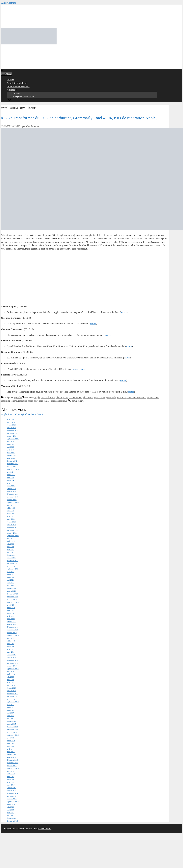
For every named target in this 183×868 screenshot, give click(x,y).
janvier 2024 (11, 491)
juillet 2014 (11, 804)
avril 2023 (11, 516)
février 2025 (11, 455)
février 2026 (11, 425)
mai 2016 (10, 746)
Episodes (18, 397)
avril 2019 (11, 649)
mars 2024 (11, 486)
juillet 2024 (11, 475)
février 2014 (11, 818)
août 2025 (11, 441)
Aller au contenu (9, 3)
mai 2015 (10, 779)
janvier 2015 (11, 790)
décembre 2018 (13, 660)
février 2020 (11, 622)
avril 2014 (11, 813)
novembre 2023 (13, 497)
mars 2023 (11, 519)
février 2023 (11, 522)
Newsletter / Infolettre (17, 83)
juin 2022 (10, 544)
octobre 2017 (12, 699)
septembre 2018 (13, 669)
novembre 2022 (13, 530)
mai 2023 (10, 513)
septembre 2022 (13, 536)
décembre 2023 (13, 494)
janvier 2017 (11, 724)
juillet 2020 (11, 608)
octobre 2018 (12, 666)
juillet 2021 (11, 574)
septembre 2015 (13, 768)
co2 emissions (75, 397)
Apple (37, 397)
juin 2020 (10, 610)
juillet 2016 (11, 741)
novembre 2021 (13, 563)
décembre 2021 (13, 561)
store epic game (41, 401)
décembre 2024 (13, 461)
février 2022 (11, 555)
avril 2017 (11, 716)
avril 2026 (11, 419)
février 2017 (11, 721)
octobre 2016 (12, 732)
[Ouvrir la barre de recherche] (3, 71)
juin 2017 (10, 710)
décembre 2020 (13, 594)
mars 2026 (11, 422)
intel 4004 (122, 397)
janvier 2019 (11, 657)
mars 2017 (11, 718)
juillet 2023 (11, 508)
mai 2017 (10, 713)
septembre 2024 (13, 469)
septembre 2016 (13, 735)
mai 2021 (10, 580)
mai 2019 (10, 646)
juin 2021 (10, 577)
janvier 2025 (11, 458)
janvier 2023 (11, 525)
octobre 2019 (12, 633)
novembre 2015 (13, 763)
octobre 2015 (12, 766)
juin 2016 (10, 743)
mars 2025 (11, 453)
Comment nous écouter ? (18, 86)
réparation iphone (9, 401)
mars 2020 (11, 619)
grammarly (111, 397)
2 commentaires (77, 401)
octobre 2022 (12, 533)
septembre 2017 (13, 702)
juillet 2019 (11, 641)
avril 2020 (11, 616)
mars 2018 (11, 685)
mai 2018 (10, 680)
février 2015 (11, 788)
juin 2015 (10, 777)
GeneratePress (45, 829)
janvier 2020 (11, 624)
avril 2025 (11, 450)
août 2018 (11, 671)
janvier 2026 (11, 428)
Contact (10, 80)
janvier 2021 (11, 591)
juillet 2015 (11, 774)
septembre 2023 (13, 502)
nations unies (153, 397)
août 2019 (11, 638)
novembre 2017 (13, 696)
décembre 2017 (13, 694)
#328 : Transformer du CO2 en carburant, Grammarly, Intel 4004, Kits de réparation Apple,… (81, 118)
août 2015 (11, 771)
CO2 (65, 397)
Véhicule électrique (58, 401)
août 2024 (11, 472)
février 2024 (11, 489)
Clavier (59, 397)
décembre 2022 (13, 527)
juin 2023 (10, 511)
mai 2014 (10, 810)
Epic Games (100, 397)
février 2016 (11, 754)
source (124, 312)
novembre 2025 (13, 433)
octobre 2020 (12, 599)
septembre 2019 (13, 635)
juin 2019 (10, 644)
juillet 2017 (11, 707)
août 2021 (11, 572)
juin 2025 (10, 444)
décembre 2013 (13, 821)
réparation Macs (26, 401)
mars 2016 (11, 752)
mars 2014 (11, 815)
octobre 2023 (12, 500)
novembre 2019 (13, 630)
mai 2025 (10, 447)
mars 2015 (11, 785)
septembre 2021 (13, 569)
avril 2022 (11, 550)
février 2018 (11, 688)
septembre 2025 (13, 439)
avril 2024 (11, 483)
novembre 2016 (13, 729)
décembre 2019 (13, 627)
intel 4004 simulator (137, 397)
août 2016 (11, 738)
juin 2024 (10, 478)
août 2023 (11, 505)
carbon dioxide (48, 397)
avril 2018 (11, 682)
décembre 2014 (13, 793)
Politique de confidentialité (23, 97)
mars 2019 (11, 652)
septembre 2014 (13, 801)
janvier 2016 (11, 757)
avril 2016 (11, 749)
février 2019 (11, 655)
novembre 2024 (13, 464)
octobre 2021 (12, 566)
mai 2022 (10, 547)
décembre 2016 (13, 727)
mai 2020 (10, 613)
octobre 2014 (12, 799)
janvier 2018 (11, 691)
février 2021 (11, 588)
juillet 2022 (11, 541)
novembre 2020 (13, 597)
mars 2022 (11, 552)
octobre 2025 (12, 436)
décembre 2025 (13, 430)
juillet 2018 (11, 674)
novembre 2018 (13, 663)
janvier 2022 (11, 558)
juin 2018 (10, 677)
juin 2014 (10, 807)
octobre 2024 (12, 466)
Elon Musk (88, 397)
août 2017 (11, 705)
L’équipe (16, 93)
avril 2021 (11, 583)
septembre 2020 (13, 602)
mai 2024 (10, 480)
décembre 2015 (13, 760)
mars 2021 (11, 585)
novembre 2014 (13, 796)
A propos (12, 90)
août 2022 (11, 538)
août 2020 (11, 605)
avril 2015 (11, 782)
